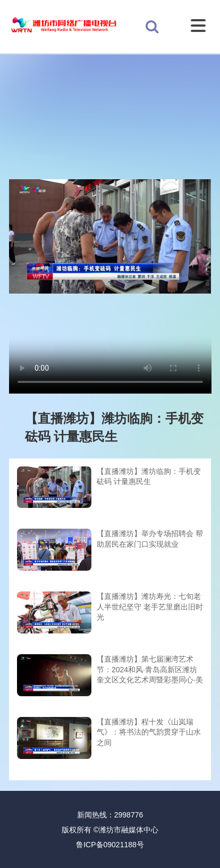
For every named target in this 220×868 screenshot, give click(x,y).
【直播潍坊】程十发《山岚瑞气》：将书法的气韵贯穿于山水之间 (149, 732)
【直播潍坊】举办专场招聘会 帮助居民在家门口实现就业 (150, 539)
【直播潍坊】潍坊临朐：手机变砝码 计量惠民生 (149, 477)
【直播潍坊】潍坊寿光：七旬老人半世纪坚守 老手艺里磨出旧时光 (150, 607)
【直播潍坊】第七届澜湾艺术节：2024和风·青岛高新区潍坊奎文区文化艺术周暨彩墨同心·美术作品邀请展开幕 (150, 670)
